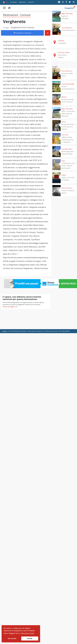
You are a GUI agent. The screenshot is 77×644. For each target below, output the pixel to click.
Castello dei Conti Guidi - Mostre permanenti (68, 166)
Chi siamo (13, 2)
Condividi (22, 33)
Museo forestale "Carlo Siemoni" (68, 101)
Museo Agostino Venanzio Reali (68, 153)
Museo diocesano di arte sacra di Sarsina (68, 127)
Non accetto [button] (12, 638)
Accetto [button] (30, 638)
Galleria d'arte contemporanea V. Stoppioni (68, 140)
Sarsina (64, 122)
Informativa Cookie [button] (28, 633)
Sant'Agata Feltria (67, 149)
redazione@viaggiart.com (10, 307)
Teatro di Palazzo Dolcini (68, 192)
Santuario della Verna (67, 75)
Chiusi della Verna (67, 28)
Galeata (64, 175)
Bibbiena (64, 97)
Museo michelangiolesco (68, 88)
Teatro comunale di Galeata (68, 179)
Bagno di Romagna (67, 14)
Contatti (31, 2)
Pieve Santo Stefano (64, 53)
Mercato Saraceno (67, 188)
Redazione (22, 2)
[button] (6, 2)
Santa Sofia (65, 135)
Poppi (63, 161)
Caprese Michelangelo (68, 84)
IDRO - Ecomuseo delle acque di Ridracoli (68, 114)
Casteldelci (61, 41)
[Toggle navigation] (4, 8)
